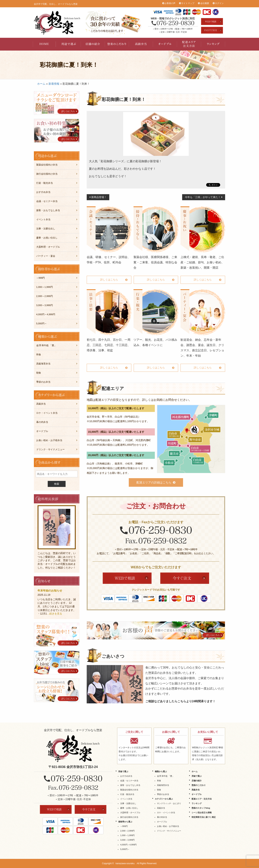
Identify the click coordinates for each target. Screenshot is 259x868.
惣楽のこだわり (117, 44)
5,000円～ (42, 323)
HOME (45, 44)
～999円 (41, 278)
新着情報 (54, 84)
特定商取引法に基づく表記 (204, 817)
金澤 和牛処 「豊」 (46, 345)
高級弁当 (141, 44)
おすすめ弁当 (43, 192)
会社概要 (205, 3)
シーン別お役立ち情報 (202, 813)
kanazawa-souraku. (125, 863)
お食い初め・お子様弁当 (49, 440)
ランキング (213, 44)
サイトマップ (188, 3)
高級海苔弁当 (43, 364)
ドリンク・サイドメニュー (50, 449)
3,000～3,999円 (45, 305)
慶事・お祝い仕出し (47, 238)
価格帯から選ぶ (125, 822)
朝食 (39, 373)
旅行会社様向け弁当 (47, 174)
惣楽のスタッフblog (201, 808)
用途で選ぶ (69, 44)
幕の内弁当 (42, 422)
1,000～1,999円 (45, 287)
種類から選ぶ (161, 771)
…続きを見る (54, 614)
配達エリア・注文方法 (189, 44)
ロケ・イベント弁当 (47, 413)
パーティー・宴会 (46, 256)
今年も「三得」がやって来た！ (203, 197)
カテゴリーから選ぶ (164, 799)
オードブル (165, 44)
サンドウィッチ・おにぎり (169, 803)
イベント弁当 (43, 219)
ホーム (41, 84)
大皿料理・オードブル (48, 247)
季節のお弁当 (43, 382)
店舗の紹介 (93, 44)
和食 (39, 355)
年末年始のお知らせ (50, 590)
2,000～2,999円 (45, 296)
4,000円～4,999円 (46, 314)
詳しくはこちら (109, 280)
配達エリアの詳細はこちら (154, 482)
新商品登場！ (99, 197)
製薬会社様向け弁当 (47, 165)
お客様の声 (170, 3)
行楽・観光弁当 (45, 183)
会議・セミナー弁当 (47, 201)
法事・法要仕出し (46, 229)
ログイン (219, 3)
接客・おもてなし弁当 (48, 210)
